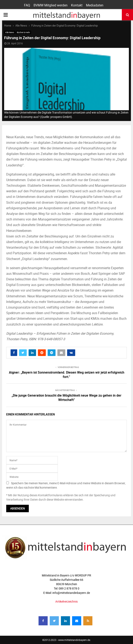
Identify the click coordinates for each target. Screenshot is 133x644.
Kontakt (77, 5)
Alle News (10, 32)
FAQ (27, 5)
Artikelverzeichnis (66, 601)
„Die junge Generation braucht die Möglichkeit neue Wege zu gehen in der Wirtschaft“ (66, 398)
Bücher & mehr (23, 32)
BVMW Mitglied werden (51, 5)
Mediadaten (95, 5)
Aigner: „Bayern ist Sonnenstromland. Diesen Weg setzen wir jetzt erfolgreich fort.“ (67, 375)
